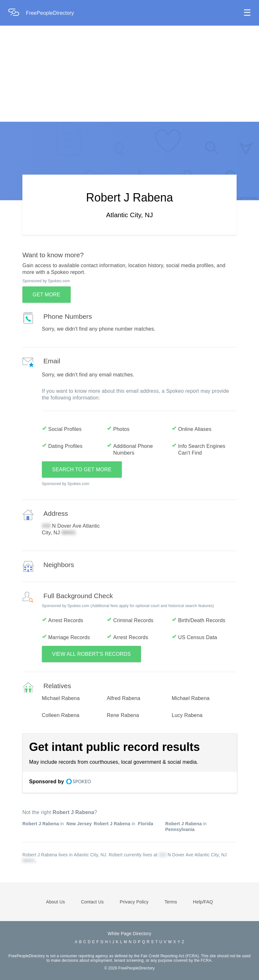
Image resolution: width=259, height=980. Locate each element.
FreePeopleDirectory (50, 13)
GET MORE (47, 295)
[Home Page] (17, 13)
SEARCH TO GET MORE (82, 469)
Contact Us (92, 902)
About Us (55, 902)
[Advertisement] (129, 74)
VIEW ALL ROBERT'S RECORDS (91, 654)
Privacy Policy (134, 902)
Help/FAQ (203, 902)
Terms (171, 902)
